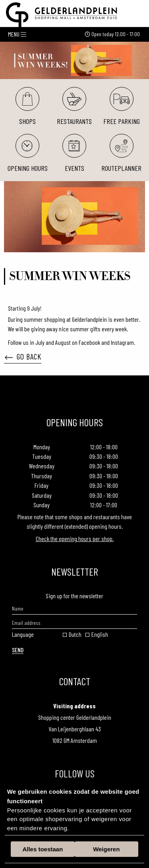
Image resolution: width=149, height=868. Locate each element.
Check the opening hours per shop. (75, 538)
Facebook (90, 342)
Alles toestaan (43, 849)
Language (23, 634)
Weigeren (106, 849)
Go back (23, 356)
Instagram (122, 342)
